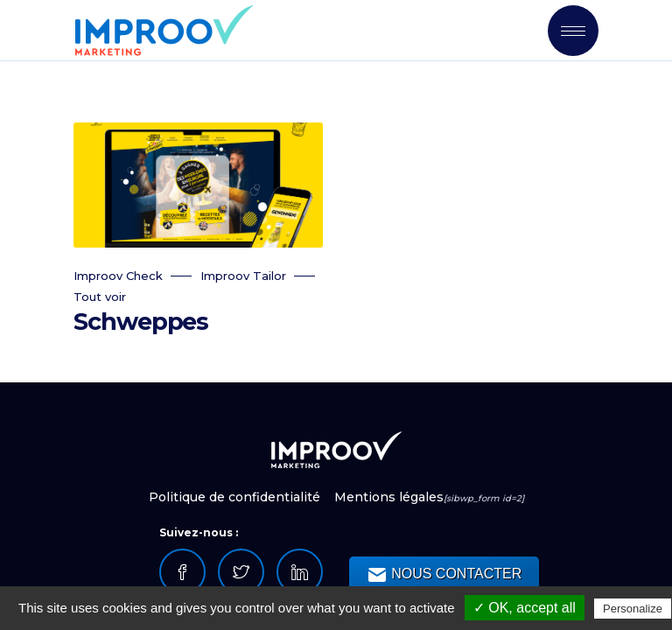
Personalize (633, 609)
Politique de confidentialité (236, 497)
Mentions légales (389, 497)
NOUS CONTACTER (444, 575)
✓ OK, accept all (525, 608)
